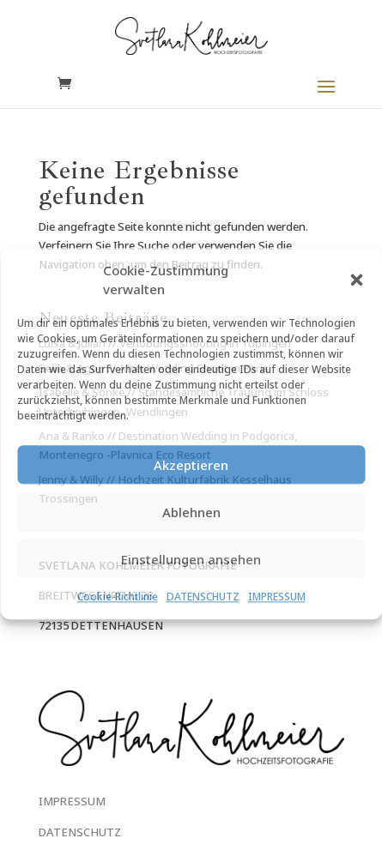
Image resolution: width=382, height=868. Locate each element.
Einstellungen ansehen (191, 559)
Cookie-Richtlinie (118, 597)
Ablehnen (191, 512)
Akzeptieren (191, 465)
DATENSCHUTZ (203, 597)
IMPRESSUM (277, 597)
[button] (356, 280)
